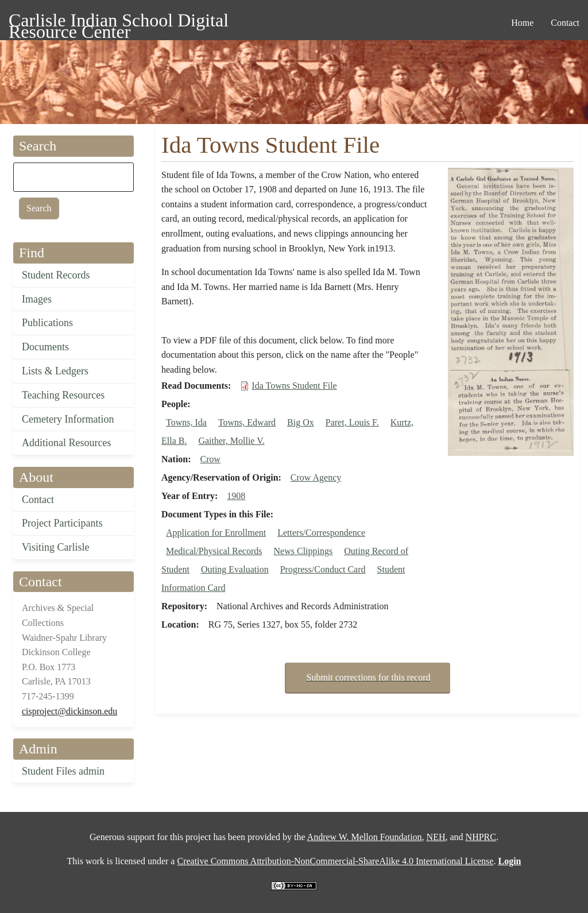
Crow (211, 459)
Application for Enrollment (216, 533)
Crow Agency (316, 477)
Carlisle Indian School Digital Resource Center (119, 22)
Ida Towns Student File (294, 386)
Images (37, 299)
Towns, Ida (186, 422)
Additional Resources (66, 443)
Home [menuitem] (522, 23)
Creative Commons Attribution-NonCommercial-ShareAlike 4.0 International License (335, 861)
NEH (436, 837)
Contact (38, 500)
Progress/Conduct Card (323, 569)
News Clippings (303, 551)
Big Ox (301, 422)
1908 (236, 496)
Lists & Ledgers (55, 371)
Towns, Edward (247, 422)
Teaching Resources (63, 395)
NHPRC (481, 837)
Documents (45, 347)
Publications (47, 323)
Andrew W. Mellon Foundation (365, 837)
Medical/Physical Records (214, 551)
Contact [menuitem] (565, 23)
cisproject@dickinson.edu (69, 711)
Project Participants (62, 523)
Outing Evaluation (235, 569)
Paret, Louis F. (352, 422)
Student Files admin (63, 771)
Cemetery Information (68, 419)
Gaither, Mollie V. (231, 441)
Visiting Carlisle (55, 547)
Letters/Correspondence (321, 533)
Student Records (56, 275)
